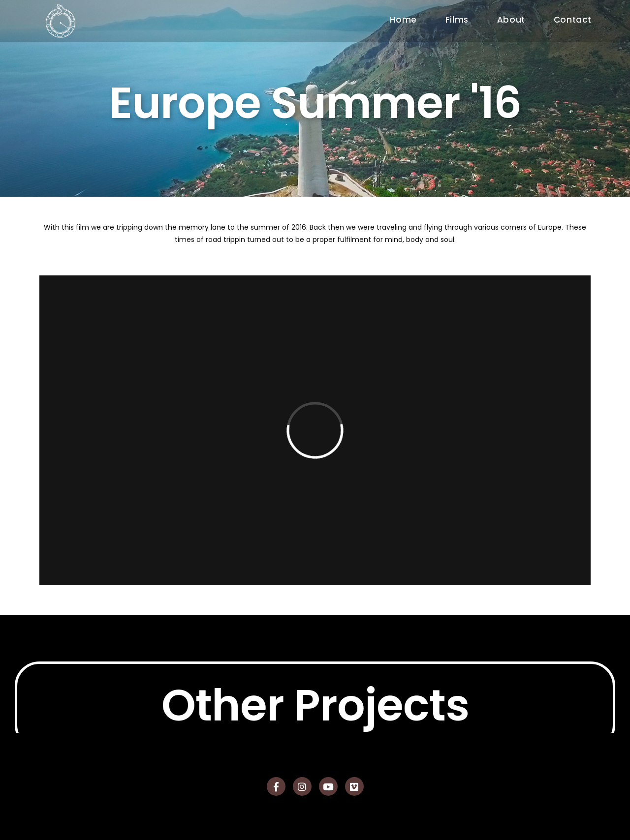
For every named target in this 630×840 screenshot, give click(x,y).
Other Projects (315, 728)
